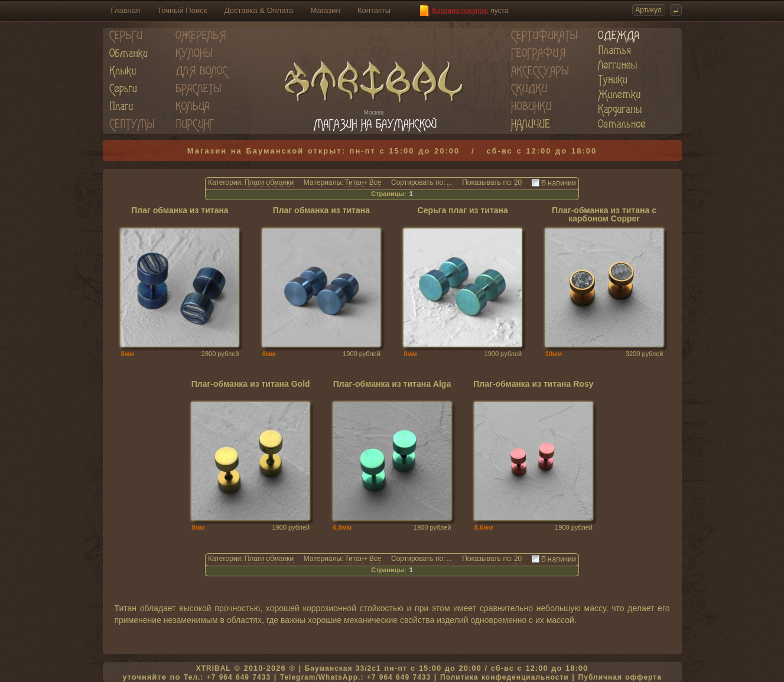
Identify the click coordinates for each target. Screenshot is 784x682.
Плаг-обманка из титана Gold (251, 384)
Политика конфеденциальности (505, 677)
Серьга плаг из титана (463, 211)
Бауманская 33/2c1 (343, 668)
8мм (127, 354)
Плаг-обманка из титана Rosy (533, 384)
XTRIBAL (214, 668)
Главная (126, 10)
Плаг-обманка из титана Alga (392, 384)
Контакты (374, 10)
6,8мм (343, 527)
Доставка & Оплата (259, 10)
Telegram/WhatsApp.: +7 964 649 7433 (355, 677)
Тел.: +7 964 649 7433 (227, 677)
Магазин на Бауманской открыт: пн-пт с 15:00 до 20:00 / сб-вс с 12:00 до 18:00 (392, 151)
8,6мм (484, 527)
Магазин (326, 10)
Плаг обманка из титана (180, 211)
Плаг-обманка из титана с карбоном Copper (604, 215)
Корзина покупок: (461, 11)
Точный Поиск (182, 10)
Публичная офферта (620, 677)
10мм (554, 354)
